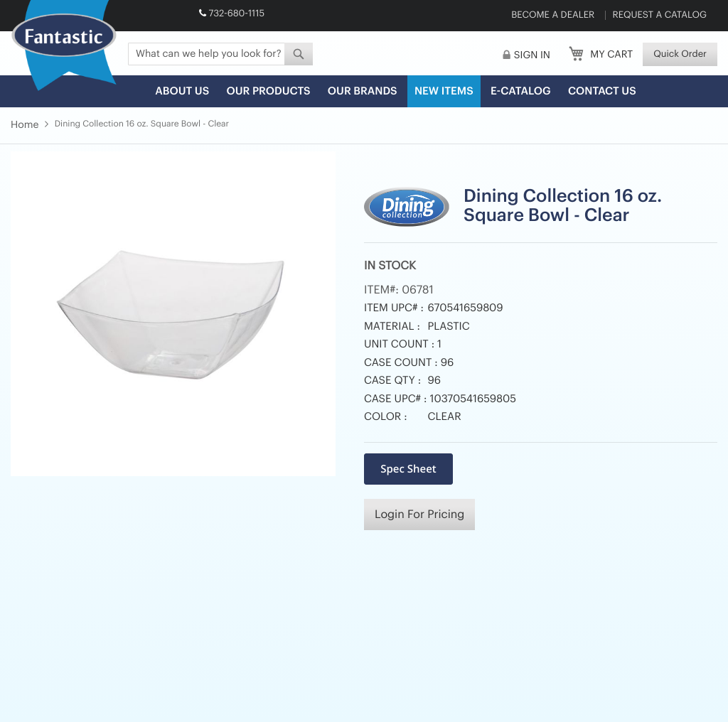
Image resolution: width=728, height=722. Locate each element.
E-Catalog (521, 91)
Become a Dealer (553, 15)
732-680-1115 (236, 14)
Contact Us (602, 91)
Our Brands (363, 91)
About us (182, 91)
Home (25, 125)
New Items (444, 91)
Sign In (532, 55)
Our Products (268, 91)
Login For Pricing (419, 514)
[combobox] (220, 54)
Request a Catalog (660, 15)
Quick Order (680, 54)
